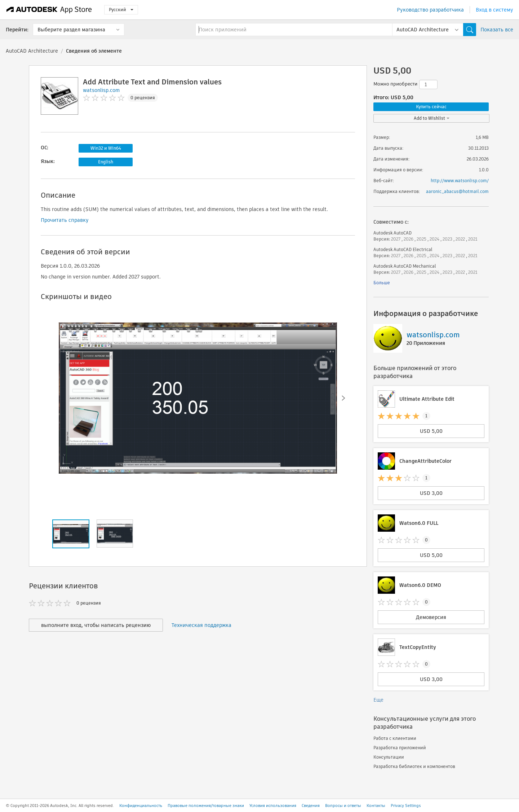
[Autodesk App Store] (49, 10)
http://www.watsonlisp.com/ (460, 181)
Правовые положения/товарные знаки (206, 806)
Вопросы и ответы (343, 806)
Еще (378, 700)
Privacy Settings (406, 806)
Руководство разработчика (430, 10)
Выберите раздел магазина (71, 30)
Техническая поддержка (201, 625)
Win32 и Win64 (106, 148)
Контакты (376, 806)
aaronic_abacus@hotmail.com (457, 191)
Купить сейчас (431, 107)
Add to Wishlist (432, 118)
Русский (121, 10)
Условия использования (273, 806)
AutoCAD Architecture (32, 51)
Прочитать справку (65, 220)
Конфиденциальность (141, 806)
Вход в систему (494, 10)
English (106, 162)
